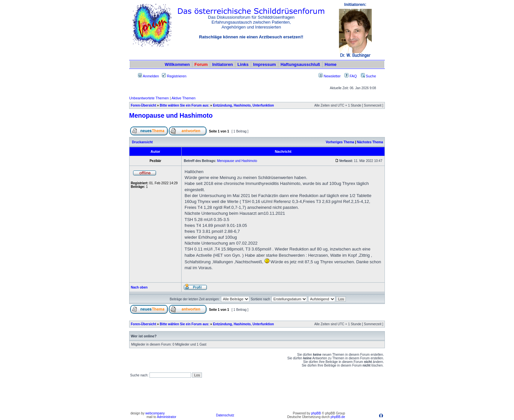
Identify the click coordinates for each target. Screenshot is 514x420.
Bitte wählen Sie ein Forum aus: (184, 105)
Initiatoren (222, 64)
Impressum (264, 64)
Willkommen (177, 64)
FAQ (351, 76)
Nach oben (139, 287)
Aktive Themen (183, 98)
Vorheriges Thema (340, 142)
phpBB (316, 413)
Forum (201, 64)
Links (243, 64)
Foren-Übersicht (143, 105)
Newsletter (332, 76)
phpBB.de (338, 417)
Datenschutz (225, 415)
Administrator (167, 417)
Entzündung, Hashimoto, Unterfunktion (244, 105)
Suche (368, 76)
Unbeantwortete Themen (149, 98)
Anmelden (148, 76)
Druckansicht (142, 142)
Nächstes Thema (370, 142)
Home (330, 64)
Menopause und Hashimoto (171, 115)
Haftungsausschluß (300, 64)
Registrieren (174, 76)
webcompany (155, 413)
